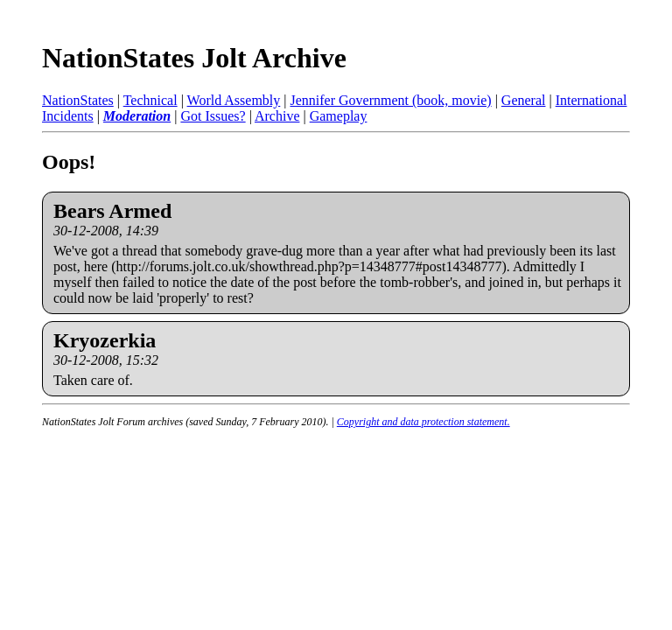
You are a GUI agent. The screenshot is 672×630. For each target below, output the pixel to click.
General (524, 100)
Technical (150, 100)
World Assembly (234, 100)
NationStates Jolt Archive (194, 58)
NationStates (78, 100)
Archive (277, 116)
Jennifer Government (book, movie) (390, 100)
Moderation (137, 116)
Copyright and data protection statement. (423, 422)
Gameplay (339, 116)
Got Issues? (213, 116)
